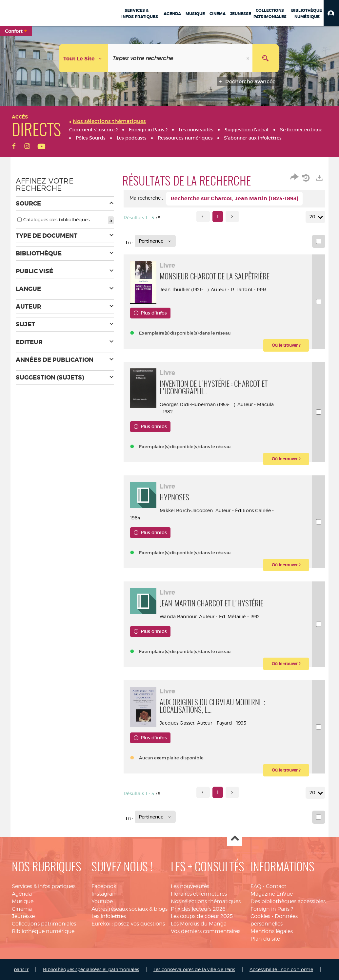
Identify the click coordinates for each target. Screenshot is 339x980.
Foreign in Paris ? (272, 909)
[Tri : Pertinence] (155, 241)
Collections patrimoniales (44, 924)
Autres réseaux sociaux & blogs (130, 909)
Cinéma (22, 909)
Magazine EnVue (272, 894)
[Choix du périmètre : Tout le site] (84, 58)
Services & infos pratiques (44, 886)
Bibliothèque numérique (43, 931)
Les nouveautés (190, 886)
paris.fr (21, 969)
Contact (276, 886)
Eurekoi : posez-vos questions (128, 924)
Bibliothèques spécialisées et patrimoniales (91, 969)
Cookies (260, 916)
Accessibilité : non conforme (281, 969)
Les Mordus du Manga (199, 924)
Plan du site (265, 939)
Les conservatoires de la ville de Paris (194, 969)
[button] (331, 13)
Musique (23, 901)
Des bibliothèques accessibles (288, 901)
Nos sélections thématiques (206, 901)
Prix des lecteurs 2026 (198, 909)
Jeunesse (23, 916)
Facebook (104, 886)
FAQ (256, 886)
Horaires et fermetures (199, 894)
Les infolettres (109, 916)
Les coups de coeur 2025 (202, 916)
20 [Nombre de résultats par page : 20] (313, 217)
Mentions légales (272, 931)
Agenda (22, 894)
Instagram (105, 894)
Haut (235, 839)
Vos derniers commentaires (206, 931)
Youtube (102, 901)
